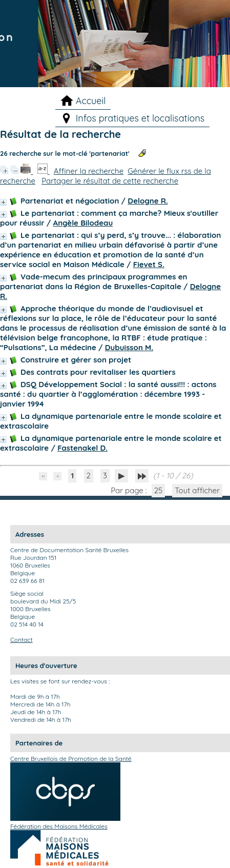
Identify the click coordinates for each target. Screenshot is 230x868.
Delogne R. (148, 201)
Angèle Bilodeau (83, 223)
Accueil (91, 101)
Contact (22, 640)
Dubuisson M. (129, 347)
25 (159, 490)
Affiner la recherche (89, 171)
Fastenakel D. (82, 448)
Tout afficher (197, 490)
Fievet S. (149, 264)
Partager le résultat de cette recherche (110, 181)
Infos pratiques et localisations (140, 118)
